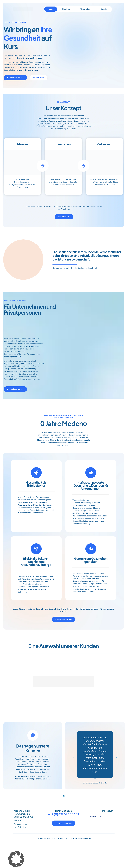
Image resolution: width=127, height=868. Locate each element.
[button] (73, 757)
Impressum (107, 811)
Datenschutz (97, 816)
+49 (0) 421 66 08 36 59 (64, 814)
